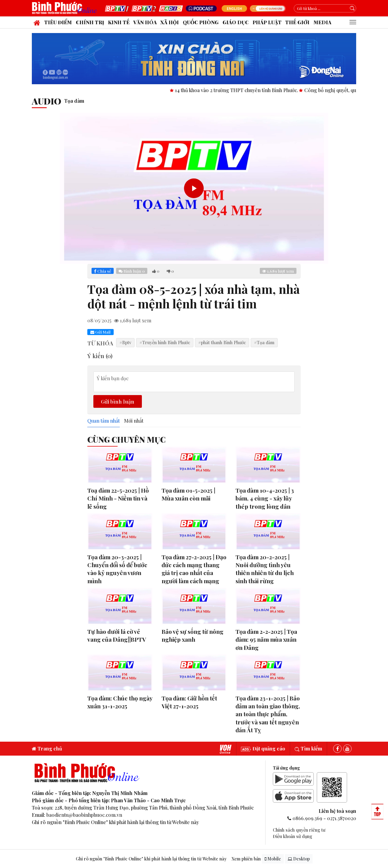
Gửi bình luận (118, 401)
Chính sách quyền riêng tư (299, 830)
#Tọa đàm (264, 342)
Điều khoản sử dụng (293, 836)
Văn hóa (145, 22)
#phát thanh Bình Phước (222, 342)
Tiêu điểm (58, 22)
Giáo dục (236, 22)
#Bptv (125, 342)
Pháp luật (267, 22)
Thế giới (297, 22)
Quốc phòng (201, 22)
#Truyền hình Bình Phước (165, 342)
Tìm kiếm (308, 748)
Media (322, 22)
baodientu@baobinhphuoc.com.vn (84, 815)
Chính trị (90, 22)
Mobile (273, 859)
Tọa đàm (74, 101)
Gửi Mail (100, 332)
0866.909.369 (307, 818)
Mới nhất (134, 421)
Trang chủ (47, 748)
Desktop (299, 859)
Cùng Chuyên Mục (126, 439)
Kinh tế (119, 22)
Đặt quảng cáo (263, 748)
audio (47, 101)
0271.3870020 (342, 818)
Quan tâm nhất (104, 421)
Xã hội (170, 22)
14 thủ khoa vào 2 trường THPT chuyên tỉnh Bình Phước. (246, 90)
